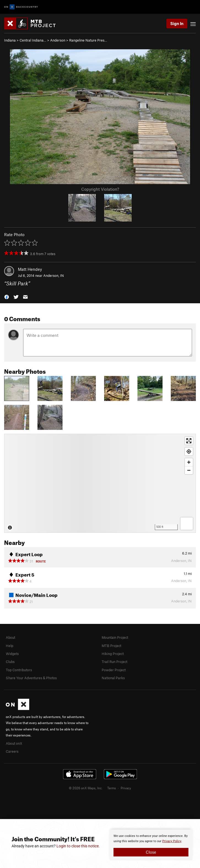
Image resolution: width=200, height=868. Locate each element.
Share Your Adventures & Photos (31, 678)
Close (151, 852)
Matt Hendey (30, 269)
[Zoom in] (189, 462)
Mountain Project (115, 637)
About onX (14, 743)
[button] (7, 296)
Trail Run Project (114, 662)
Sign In (177, 23)
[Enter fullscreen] (189, 441)
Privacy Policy (172, 841)
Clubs (10, 662)
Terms (112, 788)
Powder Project (114, 670)
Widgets (12, 654)
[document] (151, 845)
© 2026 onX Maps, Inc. (86, 788)
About (10, 637)
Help (10, 646)
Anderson (58, 40)
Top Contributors (19, 670)
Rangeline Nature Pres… (88, 40)
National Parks (113, 678)
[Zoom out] (189, 470)
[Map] (100, 483)
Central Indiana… (33, 40)
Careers (12, 751)
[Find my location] (189, 451)
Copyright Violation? (100, 189)
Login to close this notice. (78, 846)
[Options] (187, 524)
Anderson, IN (54, 275)
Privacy (126, 788)
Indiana (10, 40)
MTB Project (111, 646)
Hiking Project (113, 654)
